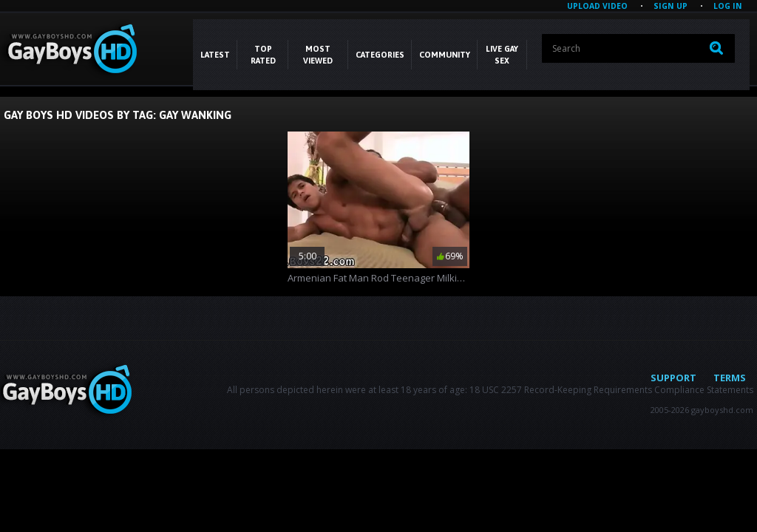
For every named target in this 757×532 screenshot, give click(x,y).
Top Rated (263, 55)
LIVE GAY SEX (502, 55)
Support (673, 378)
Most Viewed (318, 55)
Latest (215, 55)
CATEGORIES (380, 55)
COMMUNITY (445, 55)
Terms (730, 378)
